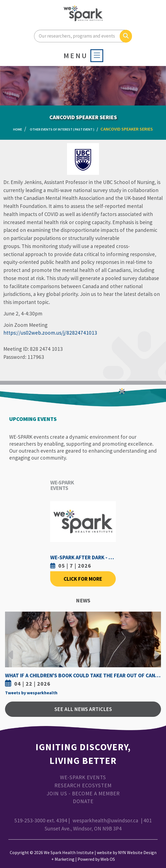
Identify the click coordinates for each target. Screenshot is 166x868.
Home (18, 129)
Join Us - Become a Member (83, 793)
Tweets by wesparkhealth (31, 693)
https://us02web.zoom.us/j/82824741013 (50, 333)
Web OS (108, 859)
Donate (83, 801)
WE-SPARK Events (83, 777)
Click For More (83, 579)
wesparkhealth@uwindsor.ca (105, 820)
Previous (11, 651)
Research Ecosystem (83, 785)
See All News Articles (83, 709)
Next (155, 651)
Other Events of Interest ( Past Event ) (62, 129)
